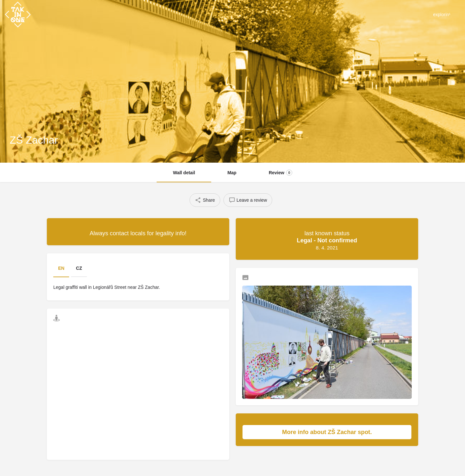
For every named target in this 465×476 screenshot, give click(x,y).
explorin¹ (442, 15)
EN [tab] (61, 268)
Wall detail (184, 173)
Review (280, 173)
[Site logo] (19, 14)
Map (232, 173)
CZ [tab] (79, 268)
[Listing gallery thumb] (327, 342)
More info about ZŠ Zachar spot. (344, 432)
